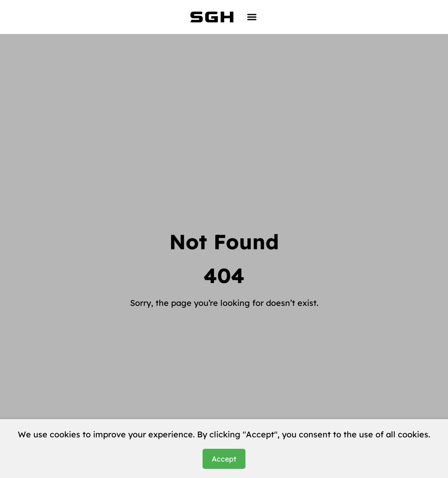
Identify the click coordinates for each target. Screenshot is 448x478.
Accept (224, 459)
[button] (252, 17)
